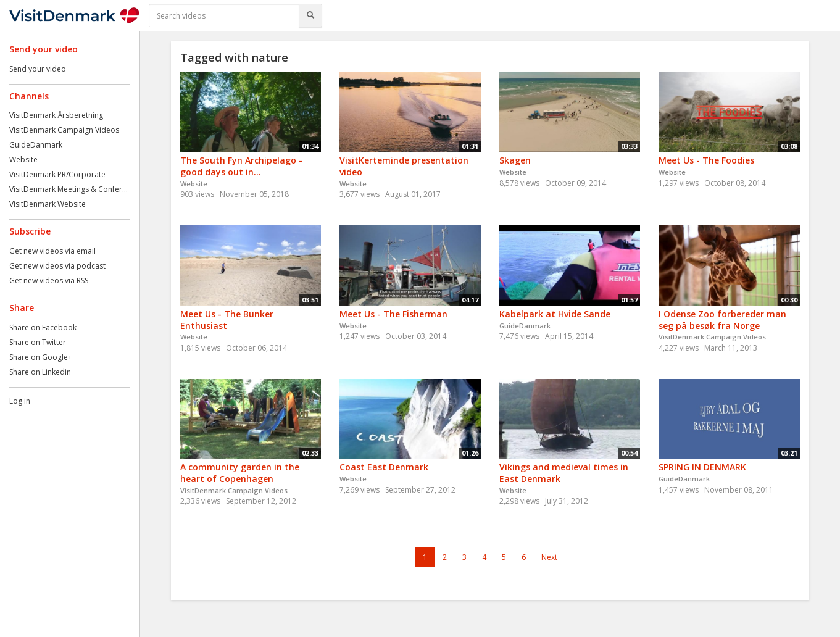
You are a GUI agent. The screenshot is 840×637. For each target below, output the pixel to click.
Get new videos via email (52, 251)
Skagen (515, 160)
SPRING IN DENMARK (702, 467)
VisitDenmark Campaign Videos (64, 130)
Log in (20, 401)
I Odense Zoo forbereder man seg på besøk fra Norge (722, 320)
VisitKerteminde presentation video (404, 166)
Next (549, 557)
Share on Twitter (38, 342)
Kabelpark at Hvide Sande (555, 314)
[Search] (310, 15)
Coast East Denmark (384, 467)
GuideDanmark (36, 145)
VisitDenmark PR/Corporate (57, 174)
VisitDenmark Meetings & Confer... (69, 189)
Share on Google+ (41, 357)
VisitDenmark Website (48, 204)
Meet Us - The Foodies (706, 160)
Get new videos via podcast (57, 266)
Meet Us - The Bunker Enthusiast (227, 320)
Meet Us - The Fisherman (393, 314)
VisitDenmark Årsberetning (56, 115)
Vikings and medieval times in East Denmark (564, 473)
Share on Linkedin (40, 372)
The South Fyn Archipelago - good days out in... (241, 166)
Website (23, 160)
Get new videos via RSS (49, 281)
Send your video (38, 69)
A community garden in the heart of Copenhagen (240, 473)
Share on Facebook (43, 327)
